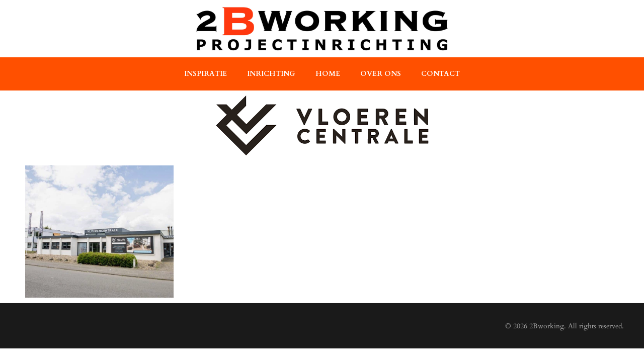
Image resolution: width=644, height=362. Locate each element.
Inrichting (271, 74)
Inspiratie (206, 74)
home (328, 74)
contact (440, 74)
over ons (381, 74)
